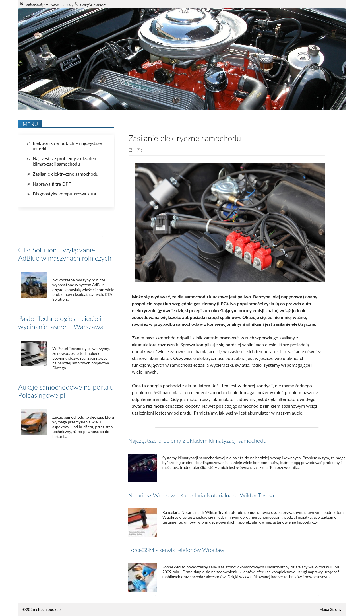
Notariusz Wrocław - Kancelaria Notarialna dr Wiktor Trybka (201, 495)
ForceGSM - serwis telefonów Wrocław (176, 550)
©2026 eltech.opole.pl (42, 609)
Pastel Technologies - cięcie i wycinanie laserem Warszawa (61, 322)
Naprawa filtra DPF (52, 184)
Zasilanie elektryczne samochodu (66, 174)
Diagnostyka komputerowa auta (64, 194)
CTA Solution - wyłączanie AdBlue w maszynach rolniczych (65, 254)
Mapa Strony (330, 609)
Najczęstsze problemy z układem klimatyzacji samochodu (197, 440)
